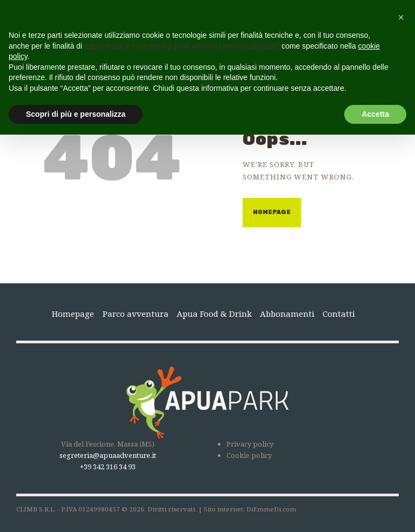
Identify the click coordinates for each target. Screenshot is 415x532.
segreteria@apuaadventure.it (108, 455)
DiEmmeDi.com (271, 509)
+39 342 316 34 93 (108, 467)
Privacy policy (250, 444)
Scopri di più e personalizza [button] (76, 114)
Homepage (272, 212)
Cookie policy (249, 455)
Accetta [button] (375, 114)
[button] (401, 17)
